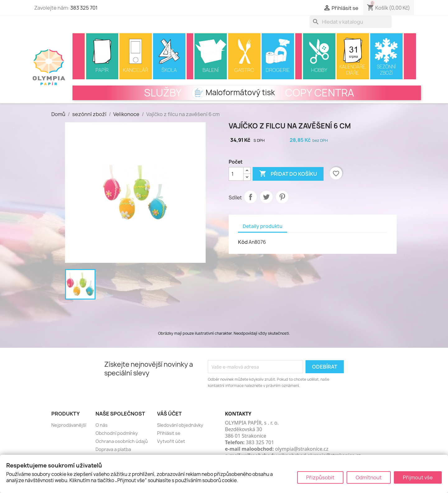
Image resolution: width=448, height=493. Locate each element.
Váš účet (169, 414)
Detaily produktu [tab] (263, 226)
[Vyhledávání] (351, 22)
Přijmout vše (418, 477)
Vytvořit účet (171, 441)
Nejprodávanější (69, 425)
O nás (102, 425)
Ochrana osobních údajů (122, 441)
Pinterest (282, 197)
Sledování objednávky (180, 425)
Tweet (266, 197)
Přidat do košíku (288, 174)
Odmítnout (369, 477)
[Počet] (236, 174)
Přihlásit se (169, 433)
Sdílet (250, 197)
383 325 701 (84, 8)
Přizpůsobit (320, 477)
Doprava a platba (113, 449)
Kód (243, 242)
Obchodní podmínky (117, 433)
